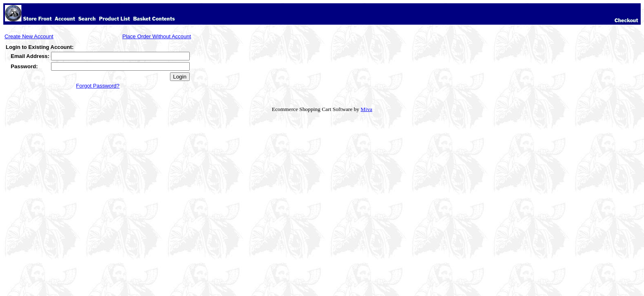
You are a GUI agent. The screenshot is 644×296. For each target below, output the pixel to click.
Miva (366, 109)
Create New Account (29, 36)
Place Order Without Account (157, 36)
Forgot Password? (98, 86)
